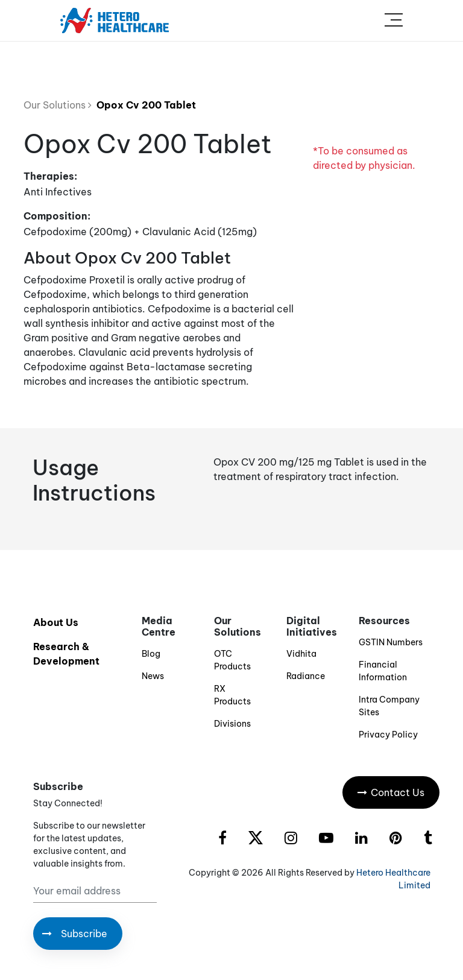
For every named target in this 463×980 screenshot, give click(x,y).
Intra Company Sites (389, 706)
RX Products (232, 695)
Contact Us (391, 792)
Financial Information (383, 671)
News (153, 676)
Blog (151, 654)
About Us (56, 622)
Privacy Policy (388, 735)
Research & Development (66, 654)
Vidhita (301, 654)
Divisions (232, 724)
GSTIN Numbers (391, 642)
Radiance (306, 676)
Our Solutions (58, 105)
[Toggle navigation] (394, 21)
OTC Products (232, 660)
